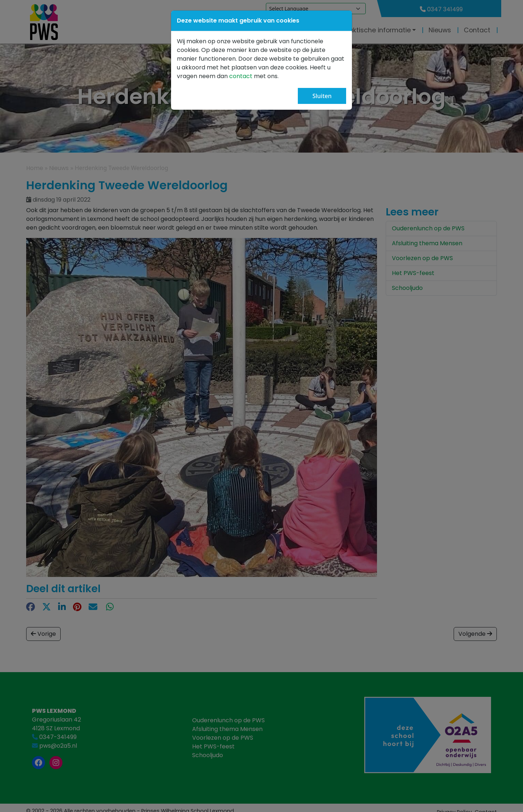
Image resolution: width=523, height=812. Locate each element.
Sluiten (322, 96)
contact (242, 76)
